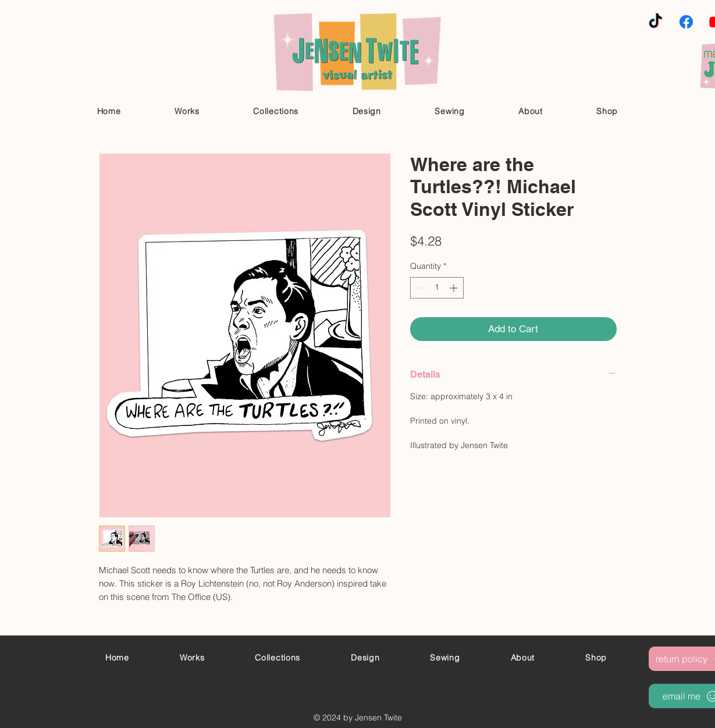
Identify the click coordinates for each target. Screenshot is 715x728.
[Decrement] (419, 288)
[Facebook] (686, 22)
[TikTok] (655, 22)
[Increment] (455, 288)
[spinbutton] (437, 288)
